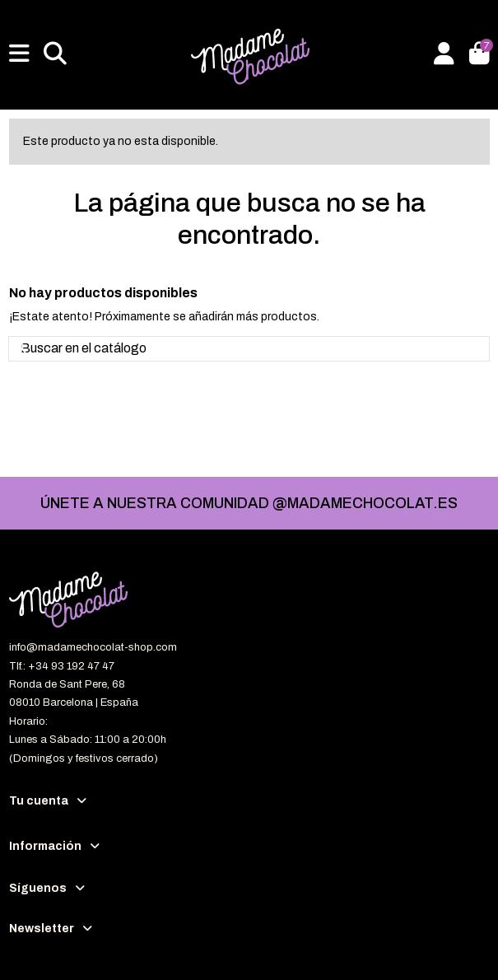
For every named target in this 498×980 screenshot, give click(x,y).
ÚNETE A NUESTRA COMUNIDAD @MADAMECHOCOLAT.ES (249, 503)
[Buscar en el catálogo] (23, 349)
